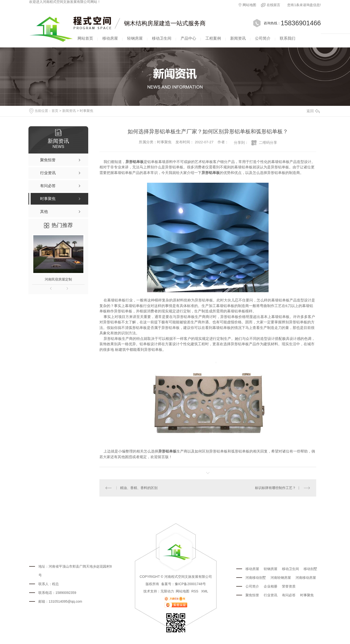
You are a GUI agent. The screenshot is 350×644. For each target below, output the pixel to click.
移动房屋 (110, 38)
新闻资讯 (238, 38)
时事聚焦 (87, 111)
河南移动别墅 (256, 578)
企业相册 (271, 586)
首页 (55, 111)
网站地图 (247, 5)
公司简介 (263, 38)
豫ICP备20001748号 (190, 584)
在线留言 (271, 5)
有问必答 (289, 595)
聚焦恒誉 (252, 595)
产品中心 (188, 38)
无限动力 (167, 591)
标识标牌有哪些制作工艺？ (275, 488)
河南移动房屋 (306, 578)
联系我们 (288, 38)
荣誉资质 (289, 586)
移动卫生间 (162, 38)
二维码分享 (268, 142)
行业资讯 (271, 595)
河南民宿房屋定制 (58, 279)
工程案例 (213, 38)
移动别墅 (310, 569)
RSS (195, 591)
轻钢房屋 (135, 38)
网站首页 (85, 38)
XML (205, 591)
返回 (313, 111)
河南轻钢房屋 (281, 578)
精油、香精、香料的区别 (139, 488)
